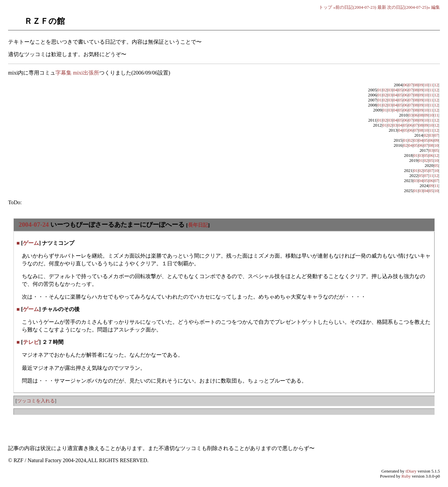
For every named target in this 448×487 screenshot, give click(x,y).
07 (411, 85)
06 (405, 85)
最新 (382, 7)
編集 (436, 7)
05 (400, 90)
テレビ (31, 342)
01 (380, 90)
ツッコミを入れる (36, 401)
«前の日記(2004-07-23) (355, 7)
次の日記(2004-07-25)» (409, 7)
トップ (325, 7)
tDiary (411, 471)
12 (436, 85)
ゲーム (31, 243)
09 (421, 85)
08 (416, 85)
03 (390, 90)
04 (395, 90)
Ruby (406, 476)
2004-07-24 (34, 225)
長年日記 (198, 225)
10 (426, 85)
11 (431, 85)
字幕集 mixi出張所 (77, 73)
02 (385, 90)
